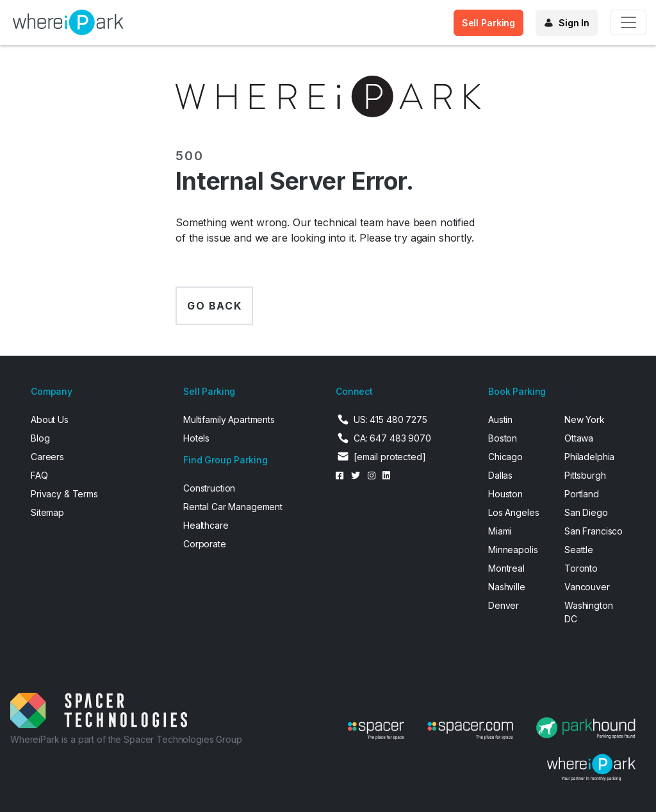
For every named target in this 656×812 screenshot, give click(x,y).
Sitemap (47, 512)
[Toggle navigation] (628, 22)
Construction (209, 488)
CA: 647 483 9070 (392, 438)
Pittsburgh (585, 475)
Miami (500, 531)
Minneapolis (513, 550)
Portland (582, 494)
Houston (505, 494)
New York (585, 419)
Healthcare (206, 525)
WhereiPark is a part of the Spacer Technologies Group (126, 739)
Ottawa (579, 438)
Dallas (500, 475)
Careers (47, 457)
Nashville (507, 587)
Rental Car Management (233, 507)
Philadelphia (589, 457)
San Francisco (594, 531)
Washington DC (589, 612)
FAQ (39, 475)
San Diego (586, 512)
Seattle (579, 550)
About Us (50, 419)
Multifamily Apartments (229, 419)
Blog (40, 438)
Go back (214, 306)
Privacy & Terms (64, 494)
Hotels (196, 438)
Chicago (505, 457)
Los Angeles (513, 512)
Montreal (506, 568)
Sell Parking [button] (488, 23)
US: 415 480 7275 (390, 419)
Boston (503, 438)
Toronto (581, 568)
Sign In (574, 23)
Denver (504, 605)
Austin (500, 419)
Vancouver (587, 587)
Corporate (205, 544)
